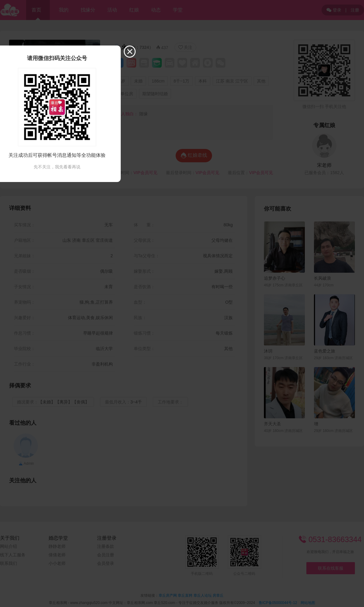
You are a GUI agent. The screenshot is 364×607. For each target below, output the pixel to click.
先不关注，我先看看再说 (57, 167)
